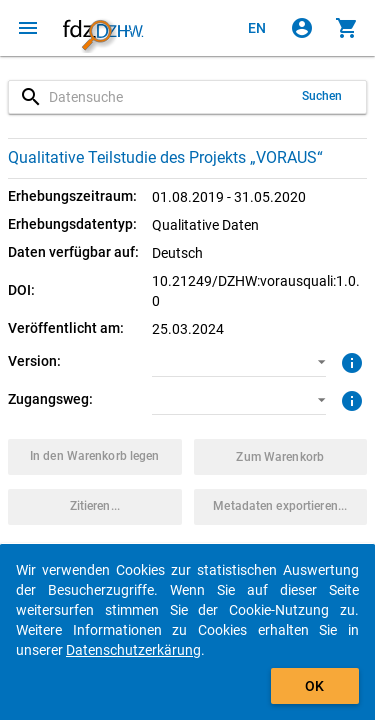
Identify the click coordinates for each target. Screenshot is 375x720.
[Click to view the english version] (257, 28)
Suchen (322, 96)
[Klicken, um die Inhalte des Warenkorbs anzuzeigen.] (347, 28)
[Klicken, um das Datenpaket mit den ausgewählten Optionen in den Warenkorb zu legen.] (95, 457)
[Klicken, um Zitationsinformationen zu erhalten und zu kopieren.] (95, 507)
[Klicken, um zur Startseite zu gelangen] (103, 28)
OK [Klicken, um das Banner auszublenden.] (314, 686)
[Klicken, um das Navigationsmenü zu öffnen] (28, 28)
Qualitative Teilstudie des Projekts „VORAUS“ (165, 157)
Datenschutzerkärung (133, 650)
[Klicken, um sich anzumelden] (302, 28)
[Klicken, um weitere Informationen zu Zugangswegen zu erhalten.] (349, 399)
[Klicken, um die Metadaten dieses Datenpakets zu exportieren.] (281, 507)
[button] (239, 362)
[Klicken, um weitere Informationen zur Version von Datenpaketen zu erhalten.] (349, 361)
